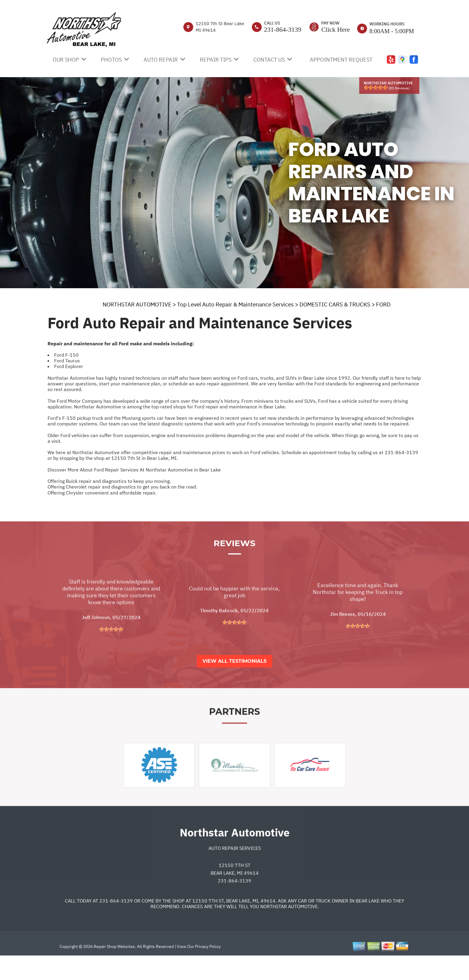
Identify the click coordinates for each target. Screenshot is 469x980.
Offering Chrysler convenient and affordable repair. (102, 493)
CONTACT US (269, 60)
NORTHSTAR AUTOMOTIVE (137, 304)
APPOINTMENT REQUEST (341, 60)
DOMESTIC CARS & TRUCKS (335, 304)
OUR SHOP (66, 60)
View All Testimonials (234, 684)
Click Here (336, 29)
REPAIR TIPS (216, 60)
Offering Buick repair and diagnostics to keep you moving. (109, 481)
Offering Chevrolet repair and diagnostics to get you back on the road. (122, 487)
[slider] (376, 88)
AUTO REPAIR (161, 60)
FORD (383, 304)
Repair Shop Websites (114, 969)
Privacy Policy (208, 969)
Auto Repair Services (235, 871)
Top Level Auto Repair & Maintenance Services (235, 304)
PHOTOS (111, 60)
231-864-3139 (283, 29)
